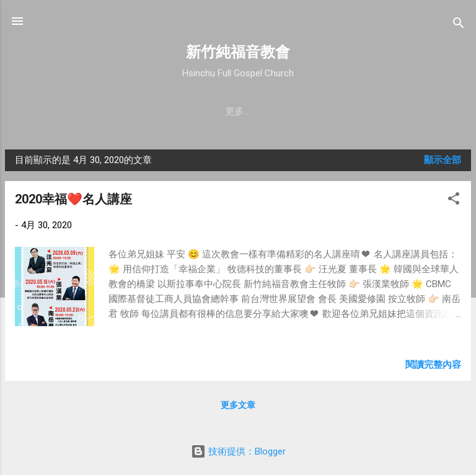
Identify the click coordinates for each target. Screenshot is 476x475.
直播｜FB (313, 112)
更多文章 (238, 405)
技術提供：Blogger (238, 451)
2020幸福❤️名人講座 (73, 199)
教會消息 (193, 112)
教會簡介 (43, 112)
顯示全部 (443, 160)
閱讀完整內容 (433, 365)
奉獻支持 (374, 112)
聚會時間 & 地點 (118, 112)
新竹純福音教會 (238, 52)
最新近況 (252, 112)
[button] (454, 201)
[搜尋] (459, 25)
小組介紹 (433, 112)
